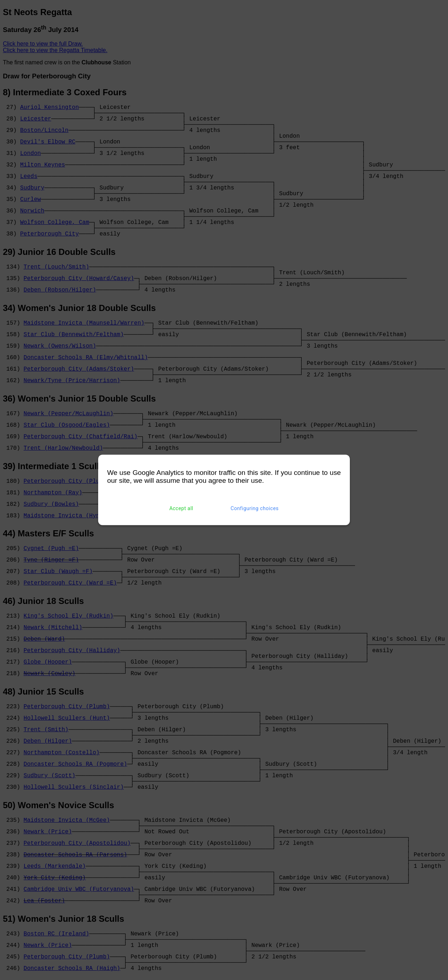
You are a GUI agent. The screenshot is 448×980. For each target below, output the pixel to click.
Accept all (181, 508)
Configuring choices (255, 508)
